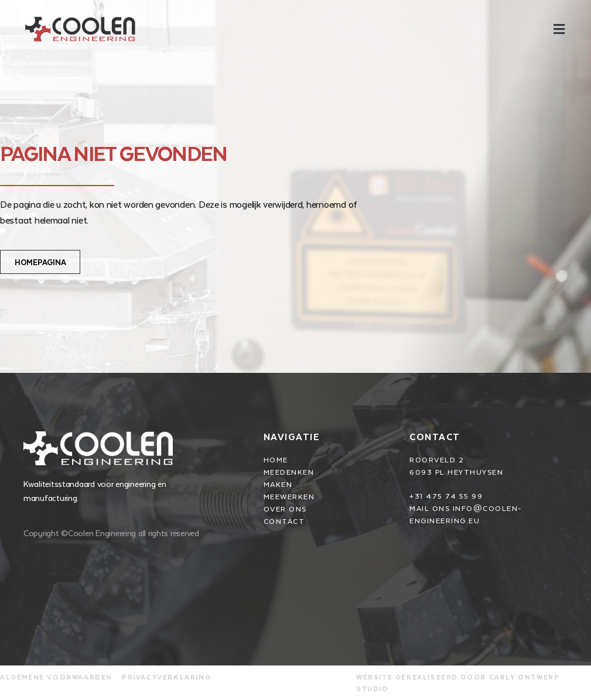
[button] (559, 29)
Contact (435, 436)
